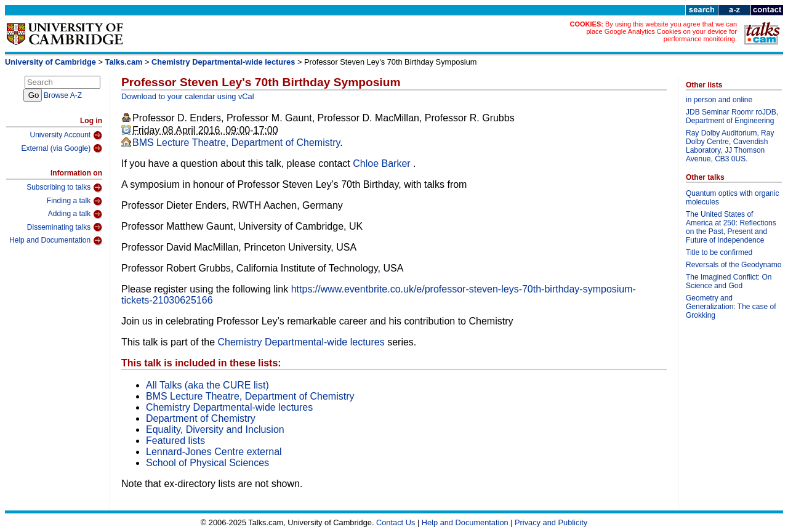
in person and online (719, 100)
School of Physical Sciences (207, 463)
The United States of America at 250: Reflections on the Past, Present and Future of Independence (731, 227)
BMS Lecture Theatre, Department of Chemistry (236, 143)
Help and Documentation (56, 241)
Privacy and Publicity (551, 522)
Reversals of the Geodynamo (734, 265)
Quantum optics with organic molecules (732, 198)
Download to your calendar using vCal (188, 96)
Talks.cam (124, 62)
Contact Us (396, 522)
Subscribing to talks (64, 188)
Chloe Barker (383, 163)
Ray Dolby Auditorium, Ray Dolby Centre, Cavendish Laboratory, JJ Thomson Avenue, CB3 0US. (730, 146)
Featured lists (175, 441)
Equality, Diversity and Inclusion (215, 429)
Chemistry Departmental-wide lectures (223, 62)
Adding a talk (75, 214)
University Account (66, 135)
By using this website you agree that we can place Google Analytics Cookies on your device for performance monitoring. (661, 31)
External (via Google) (62, 148)
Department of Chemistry (201, 418)
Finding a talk (74, 201)
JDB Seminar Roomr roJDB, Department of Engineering (732, 116)
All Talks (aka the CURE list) (207, 385)
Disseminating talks (65, 227)
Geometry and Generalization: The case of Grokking (731, 307)
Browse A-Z (63, 95)
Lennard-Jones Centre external (214, 452)
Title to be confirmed (719, 252)
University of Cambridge (50, 62)
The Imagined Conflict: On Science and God (729, 281)
